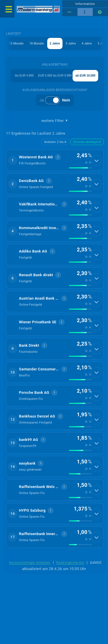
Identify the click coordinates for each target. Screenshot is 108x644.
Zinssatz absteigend (87, 142)
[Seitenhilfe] (100, 12)
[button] (55, 160)
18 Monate (37, 43)
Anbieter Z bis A (55, 142)
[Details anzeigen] (96, 160)
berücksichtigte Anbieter (30, 563)
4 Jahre (87, 43)
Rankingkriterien (70, 563)
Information (85, 4)
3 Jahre (71, 43)
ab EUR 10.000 (85, 76)
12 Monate (16, 43)
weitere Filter (55, 121)
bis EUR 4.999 (24, 76)
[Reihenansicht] (70, 12)
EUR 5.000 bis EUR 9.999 (55, 76)
